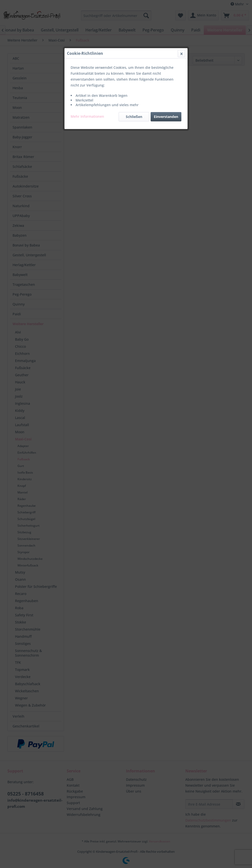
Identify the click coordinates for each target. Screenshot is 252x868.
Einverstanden (166, 117)
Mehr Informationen (87, 116)
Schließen (134, 117)
